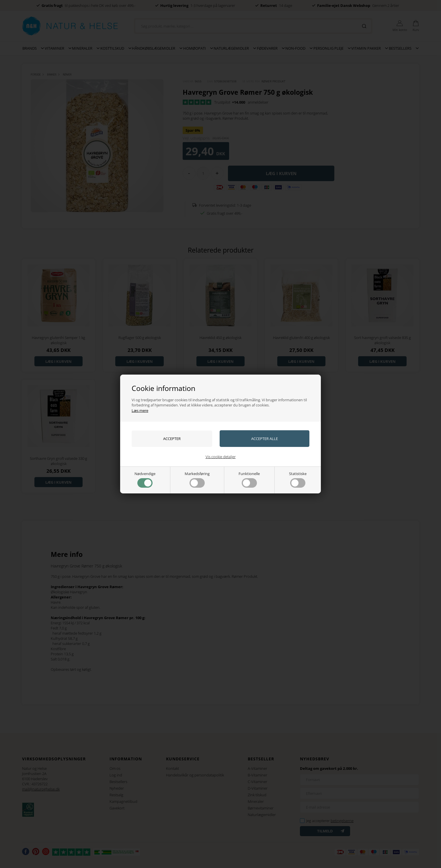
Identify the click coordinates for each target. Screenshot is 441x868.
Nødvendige (145, 479)
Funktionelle (249, 479)
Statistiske (298, 479)
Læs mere (140, 410)
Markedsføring (197, 479)
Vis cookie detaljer (221, 457)
